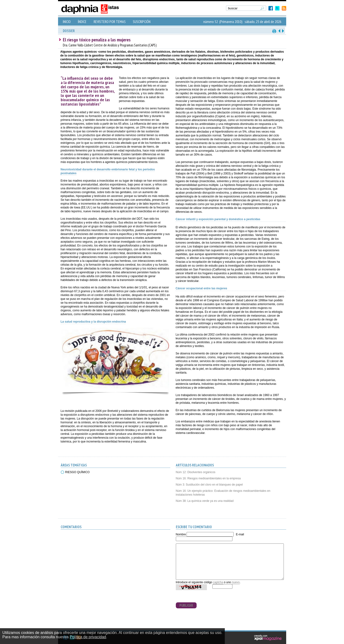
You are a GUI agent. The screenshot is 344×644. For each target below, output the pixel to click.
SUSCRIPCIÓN (142, 22)
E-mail (240, 534)
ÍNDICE (82, 22)
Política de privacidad (88, 637)
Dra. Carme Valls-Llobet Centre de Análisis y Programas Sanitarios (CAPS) (110, 45)
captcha (218, 582)
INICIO (67, 22)
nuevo (236, 582)
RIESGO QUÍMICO (78, 472)
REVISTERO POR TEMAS (110, 22)
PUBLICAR (186, 605)
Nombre (181, 534)
